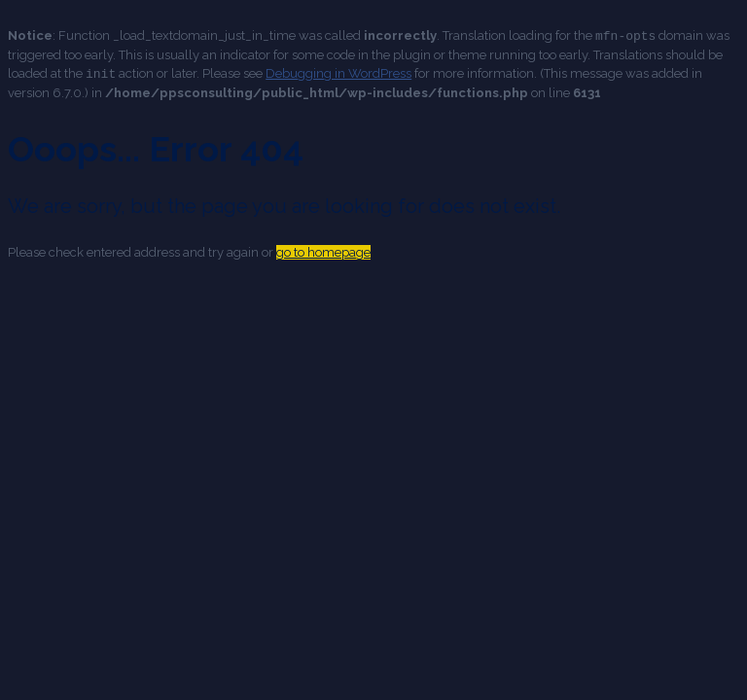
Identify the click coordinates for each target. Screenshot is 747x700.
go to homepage (323, 250)
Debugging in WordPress (338, 72)
